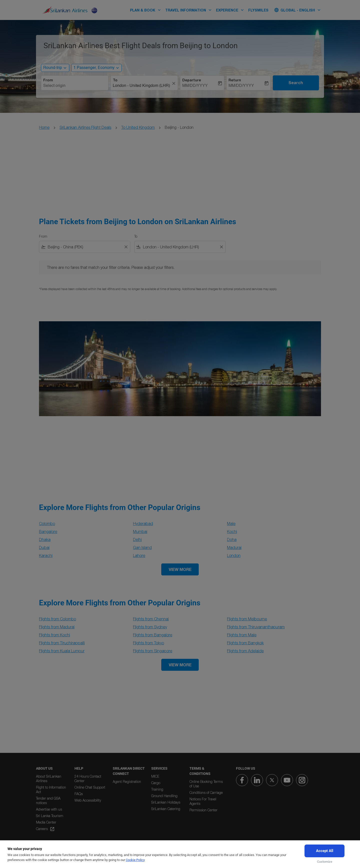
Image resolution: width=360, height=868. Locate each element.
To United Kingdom (138, 127)
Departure (192, 80)
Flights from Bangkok (245, 643)
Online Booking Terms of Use (206, 784)
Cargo (156, 783)
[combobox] (75, 86)
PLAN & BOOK (147, 10)
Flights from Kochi (54, 635)
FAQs (79, 794)
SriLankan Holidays (166, 802)
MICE (155, 776)
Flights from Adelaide (245, 651)
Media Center (46, 822)
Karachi (46, 555)
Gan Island (142, 547)
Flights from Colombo (57, 619)
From (48, 80)
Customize (325, 862)
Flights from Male (242, 635)
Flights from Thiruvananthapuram (256, 627)
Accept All (325, 851)
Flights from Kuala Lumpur (62, 651)
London (234, 555)
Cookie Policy (135, 860)
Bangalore (48, 531)
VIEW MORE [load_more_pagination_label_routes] (180, 569)
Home (44, 127)
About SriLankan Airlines (49, 779)
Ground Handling (164, 796)
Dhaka (45, 539)
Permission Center (203, 810)
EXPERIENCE (231, 10)
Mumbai (140, 531)
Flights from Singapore (153, 651)
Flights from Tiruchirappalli (62, 643)
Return (235, 80)
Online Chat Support (90, 787)
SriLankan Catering (166, 809)
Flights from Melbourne (247, 619)
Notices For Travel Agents (203, 801)
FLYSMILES (258, 10)
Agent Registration (127, 781)
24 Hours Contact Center (88, 779)
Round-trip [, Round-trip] (53, 68)
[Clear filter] (126, 247)
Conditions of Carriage (206, 792)
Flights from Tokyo (148, 643)
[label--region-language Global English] (298, 10)
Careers (45, 829)
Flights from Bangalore (153, 635)
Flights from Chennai (151, 619)
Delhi (137, 539)
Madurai (234, 547)
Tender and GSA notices (48, 800)
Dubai (44, 547)
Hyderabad (143, 523)
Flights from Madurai (57, 627)
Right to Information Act (51, 789)
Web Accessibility (88, 800)
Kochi (232, 531)
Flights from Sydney (150, 627)
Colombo (47, 523)
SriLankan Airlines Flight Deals (85, 127)
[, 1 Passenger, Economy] (94, 68)
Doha (232, 539)
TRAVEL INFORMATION (190, 10)
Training (157, 789)
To (115, 80)
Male (231, 523)
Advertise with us (49, 809)
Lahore (139, 555)
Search (296, 83)
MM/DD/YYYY (195, 86)
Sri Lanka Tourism (50, 816)
